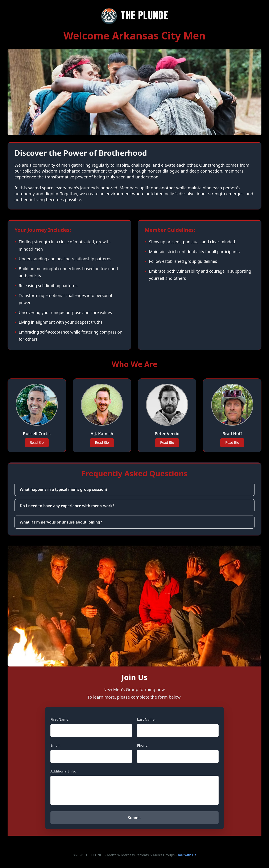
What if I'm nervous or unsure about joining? (61, 522)
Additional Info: (63, 771)
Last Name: (146, 719)
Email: (55, 745)
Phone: (143, 745)
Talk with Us (187, 855)
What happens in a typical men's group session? (64, 489)
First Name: (60, 719)
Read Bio (37, 443)
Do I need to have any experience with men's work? (67, 506)
